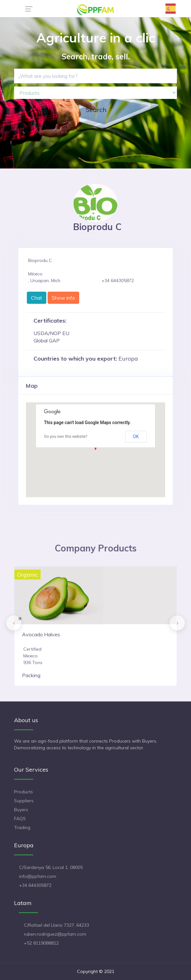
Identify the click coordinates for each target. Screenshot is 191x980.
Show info (63, 298)
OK (136, 437)
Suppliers (24, 801)
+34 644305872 (35, 885)
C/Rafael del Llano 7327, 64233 (57, 925)
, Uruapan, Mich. (45, 281)
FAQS (20, 819)
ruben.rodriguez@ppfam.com (55, 934)
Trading (22, 827)
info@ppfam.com (38, 876)
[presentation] (14, 623)
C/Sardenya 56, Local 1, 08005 (51, 867)
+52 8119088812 (41, 943)
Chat (37, 298)
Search (96, 110)
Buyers (21, 810)
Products (23, 792)
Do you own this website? (66, 437)
